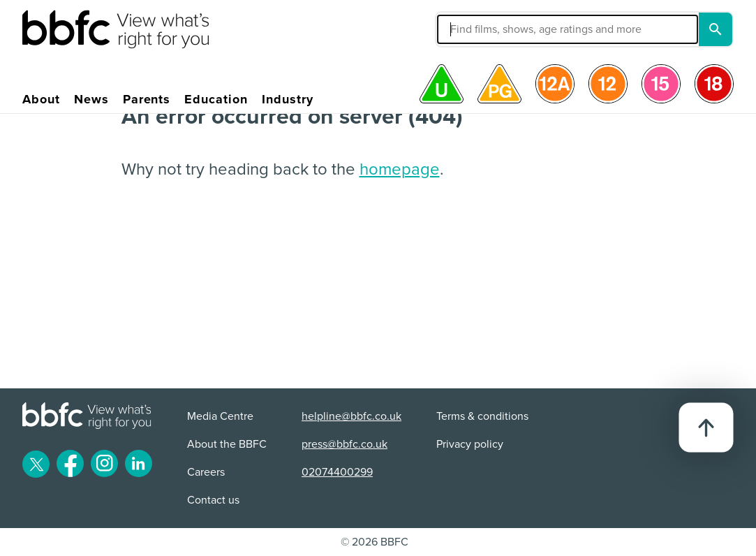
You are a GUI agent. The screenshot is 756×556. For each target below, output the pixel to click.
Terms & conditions (482, 416)
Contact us (213, 500)
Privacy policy (470, 444)
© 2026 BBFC (375, 542)
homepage (400, 169)
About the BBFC (227, 444)
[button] (485, 29)
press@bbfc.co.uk (344, 444)
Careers (206, 472)
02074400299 (337, 472)
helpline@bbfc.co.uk (351, 416)
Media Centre (220, 416)
